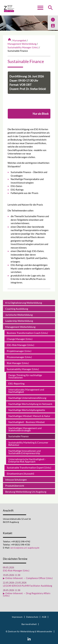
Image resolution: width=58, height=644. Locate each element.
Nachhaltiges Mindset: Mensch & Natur (29, 416)
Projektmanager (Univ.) (19, 351)
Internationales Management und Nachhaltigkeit (26, 391)
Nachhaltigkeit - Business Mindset (27, 422)
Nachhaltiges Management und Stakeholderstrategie (25, 429)
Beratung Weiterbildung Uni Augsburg (26, 492)
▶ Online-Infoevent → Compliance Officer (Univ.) (28, 578)
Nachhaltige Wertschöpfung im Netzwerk (30, 404)
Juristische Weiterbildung (19, 315)
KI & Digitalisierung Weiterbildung (24, 303)
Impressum (17, 617)
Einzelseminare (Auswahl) (20, 474)
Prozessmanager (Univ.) (19, 357)
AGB (44, 617)
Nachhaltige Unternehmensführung (27, 398)
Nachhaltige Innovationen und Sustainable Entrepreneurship (25, 452)
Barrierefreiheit (29, 624)
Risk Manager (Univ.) (18, 363)
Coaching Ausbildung (17, 309)
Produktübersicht (15, 486)
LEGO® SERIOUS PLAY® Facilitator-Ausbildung (28, 586)
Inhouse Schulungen (16, 480)
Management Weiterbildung (22, 44)
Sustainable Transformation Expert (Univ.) (29, 467)
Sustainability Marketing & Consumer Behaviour (28, 444)
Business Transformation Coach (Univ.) (27, 333)
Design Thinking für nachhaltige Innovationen (25, 376)
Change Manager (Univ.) (20, 339)
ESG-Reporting (16, 383)
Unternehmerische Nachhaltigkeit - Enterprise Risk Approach (27, 460)
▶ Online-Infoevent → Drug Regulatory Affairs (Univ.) (27, 594)
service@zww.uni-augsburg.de (25, 548)
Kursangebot (20, 40)
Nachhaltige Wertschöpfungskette (27, 410)
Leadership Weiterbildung (19, 321)
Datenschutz (32, 617)
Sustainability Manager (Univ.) (23, 47)
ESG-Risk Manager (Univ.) (20, 345)
